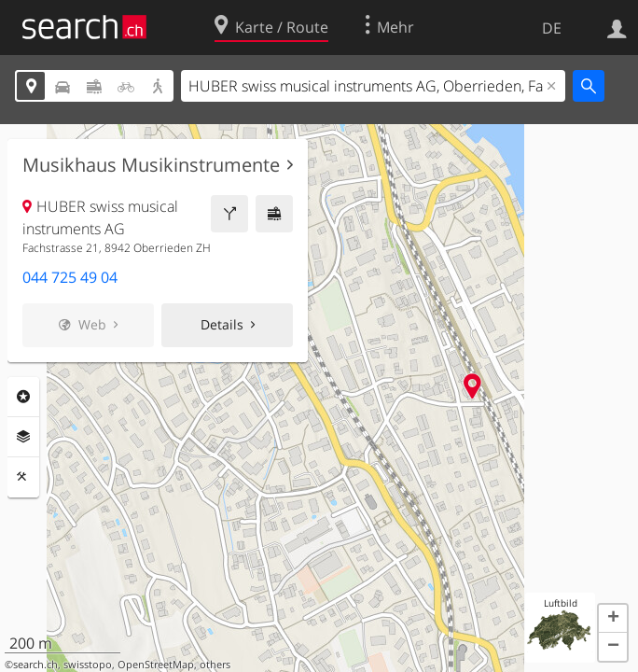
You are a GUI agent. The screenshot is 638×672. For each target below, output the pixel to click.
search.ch (35, 665)
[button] (613, 619)
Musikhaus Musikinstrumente (151, 165)
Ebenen (23, 437)
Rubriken (23, 397)
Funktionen (23, 477)
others (215, 665)
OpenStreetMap (156, 665)
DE (552, 28)
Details (222, 324)
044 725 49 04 (70, 277)
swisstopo (88, 665)
